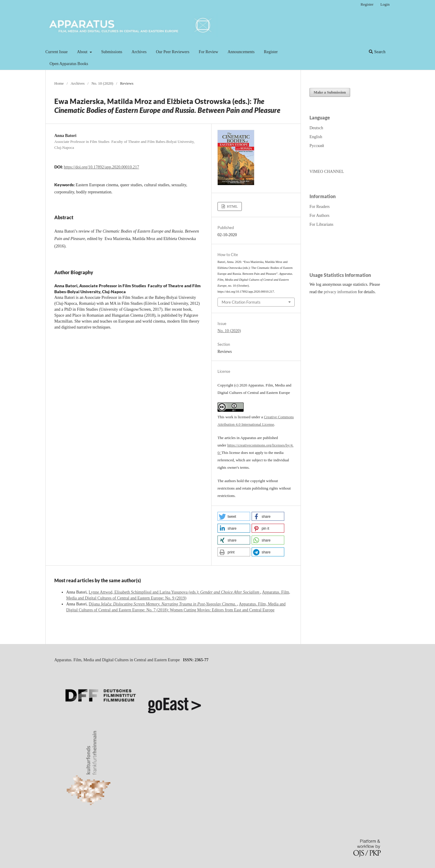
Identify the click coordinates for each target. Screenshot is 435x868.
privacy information (340, 292)
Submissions (112, 52)
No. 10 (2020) (102, 83)
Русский (317, 146)
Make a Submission (330, 92)
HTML (232, 206)
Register (271, 52)
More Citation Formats (241, 302)
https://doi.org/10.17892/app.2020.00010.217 (101, 167)
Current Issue (57, 52)
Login (385, 4)
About (83, 52)
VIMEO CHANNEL (327, 172)
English (316, 137)
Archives (139, 52)
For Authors (319, 216)
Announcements (241, 52)
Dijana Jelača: (163, 604)
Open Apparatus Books (69, 64)
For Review (209, 52)
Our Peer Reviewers (173, 52)
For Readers (320, 207)
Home (59, 83)
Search (377, 52)
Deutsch (316, 128)
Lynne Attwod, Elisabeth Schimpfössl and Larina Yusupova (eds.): (174, 592)
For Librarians (321, 224)
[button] (234, 516)
